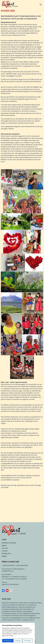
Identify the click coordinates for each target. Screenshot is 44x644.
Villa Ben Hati (6, 554)
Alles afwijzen (16, 641)
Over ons (5, 548)
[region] (17, 634)
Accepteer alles (27, 641)
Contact (5, 551)
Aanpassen (6, 641)
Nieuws (4, 546)
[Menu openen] (41, 4)
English (4, 556)
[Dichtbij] (33, 625)
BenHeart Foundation (9, 543)
